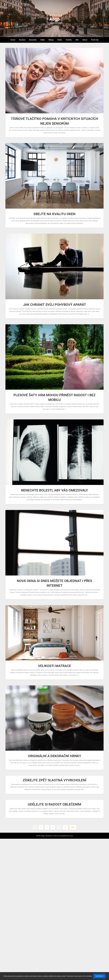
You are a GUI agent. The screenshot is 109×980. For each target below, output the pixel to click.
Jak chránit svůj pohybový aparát (54, 305)
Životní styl (95, 40)
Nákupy (51, 40)
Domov (13, 40)
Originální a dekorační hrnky (54, 756)
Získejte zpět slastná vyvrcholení (54, 780)
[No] (106, 976)
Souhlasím (99, 976)
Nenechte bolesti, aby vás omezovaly (54, 490)
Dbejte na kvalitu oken (55, 214)
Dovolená (22, 40)
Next (73, 827)
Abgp (54, 19)
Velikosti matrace (54, 666)
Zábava (85, 40)
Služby (60, 40)
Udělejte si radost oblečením (54, 804)
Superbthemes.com (66, 836)
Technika (69, 40)
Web (77, 40)
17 (65, 827)
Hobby (43, 40)
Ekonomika (33, 40)
